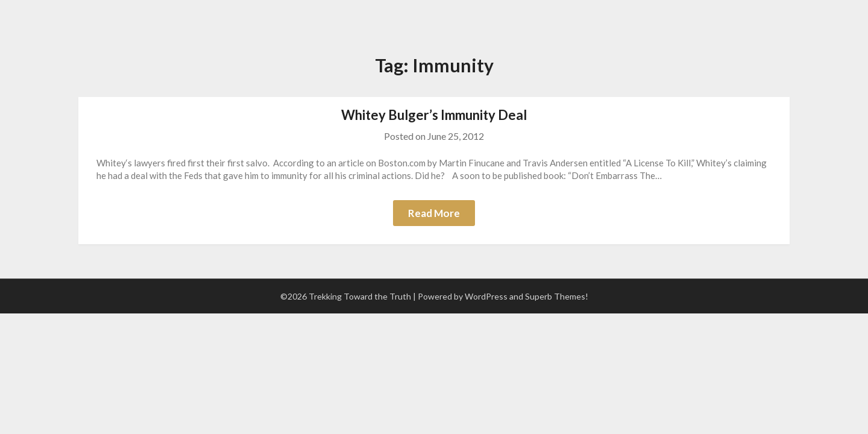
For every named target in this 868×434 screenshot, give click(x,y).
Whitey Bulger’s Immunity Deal (434, 115)
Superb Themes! (557, 296)
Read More (434, 213)
